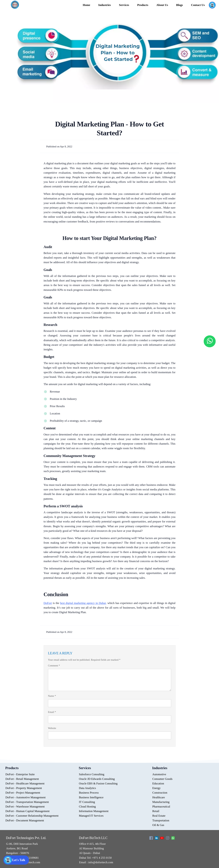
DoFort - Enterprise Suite (20, 774)
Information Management (94, 811)
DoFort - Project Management (23, 793)
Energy (156, 788)
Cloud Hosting (87, 807)
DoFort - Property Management (24, 788)
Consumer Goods (162, 779)
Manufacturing (161, 802)
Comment (54, 666)
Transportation (161, 820)
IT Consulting (87, 802)
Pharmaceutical (161, 807)
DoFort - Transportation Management (27, 802)
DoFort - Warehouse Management (25, 807)
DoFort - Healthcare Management (25, 783)
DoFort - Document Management (25, 820)
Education (158, 783)
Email (52, 712)
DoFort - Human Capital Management (28, 811)
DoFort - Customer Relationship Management (32, 816)
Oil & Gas (158, 825)
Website (52, 728)
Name (52, 696)
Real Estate (159, 816)
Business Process (89, 793)
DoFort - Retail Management (22, 779)
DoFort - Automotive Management (26, 797)
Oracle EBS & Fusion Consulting (98, 783)
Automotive (159, 774)
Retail (156, 811)
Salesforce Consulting (92, 774)
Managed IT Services (91, 816)
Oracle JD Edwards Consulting (97, 779)
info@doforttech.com (100, 862)
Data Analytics (88, 788)
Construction (160, 793)
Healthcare (159, 797)
